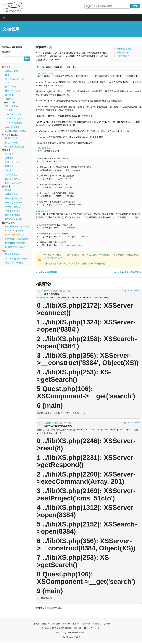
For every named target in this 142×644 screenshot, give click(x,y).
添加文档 (9, 158)
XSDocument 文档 (14, 119)
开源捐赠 (87, 623)
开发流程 (9, 99)
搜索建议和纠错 (13, 215)
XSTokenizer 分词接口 (16, 131)
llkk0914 (48, 423)
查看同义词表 (123, 56)
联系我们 (77, 623)
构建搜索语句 (11, 194)
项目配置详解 (11, 138)
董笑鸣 (47, 291)
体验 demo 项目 (13, 91)
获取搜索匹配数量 (14, 203)
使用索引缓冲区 (13, 179)
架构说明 (56, 623)
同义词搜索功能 (13, 254)
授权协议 (66, 623)
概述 (7, 75)
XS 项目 (9, 110)
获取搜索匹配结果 (14, 198)
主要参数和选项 (124, 49)
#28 (40, 291)
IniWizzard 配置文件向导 (17, 243)
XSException (43, 297)
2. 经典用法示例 (43, 148)
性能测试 (97, 623)
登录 (47, 607)
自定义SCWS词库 (14, 183)
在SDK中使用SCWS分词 (17, 259)
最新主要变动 (11, 71)
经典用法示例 (123, 53)
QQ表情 (107, 623)
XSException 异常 (14, 115)
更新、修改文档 (13, 162)
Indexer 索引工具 (55, 257)
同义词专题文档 (102, 254)
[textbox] (107, 6)
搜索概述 (9, 190)
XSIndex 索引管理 (14, 123)
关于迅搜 (35, 623)
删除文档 (9, 166)
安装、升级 (10, 87)
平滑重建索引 (11, 175)
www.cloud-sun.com (76, 632)
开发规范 (9, 95)
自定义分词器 (11, 142)
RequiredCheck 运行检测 (17, 226)
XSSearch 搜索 (12, 127)
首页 (4, 18)
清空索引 (9, 170)
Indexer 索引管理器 (14, 231)
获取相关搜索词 (13, 211)
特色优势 (46, 623)
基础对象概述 (11, 106)
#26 (40, 423)
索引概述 (9, 154)
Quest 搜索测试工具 (15, 235)
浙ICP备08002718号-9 (71, 637)
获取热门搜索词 (13, 207)
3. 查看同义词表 (43, 211)
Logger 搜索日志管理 (15, 247)
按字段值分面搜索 (14, 219)
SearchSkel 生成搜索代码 (17, 239)
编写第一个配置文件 (15, 147)
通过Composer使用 (14, 263)
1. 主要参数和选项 (44, 73)
